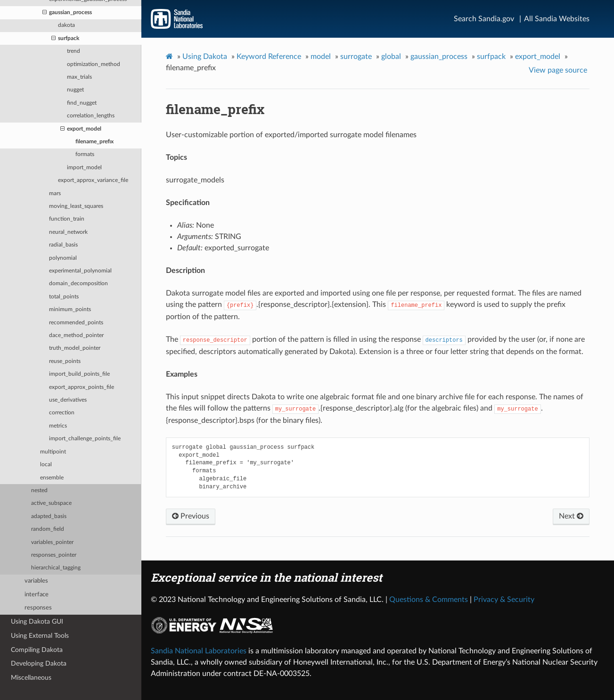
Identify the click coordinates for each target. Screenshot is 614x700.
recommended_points (76, 323)
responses (38, 608)
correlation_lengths (91, 116)
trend (74, 51)
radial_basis (63, 245)
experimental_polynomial (80, 271)
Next (571, 516)
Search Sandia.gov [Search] (484, 19)
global (391, 57)
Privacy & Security (504, 600)
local (46, 465)
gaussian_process (67, 13)
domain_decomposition (78, 284)
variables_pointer (52, 542)
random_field (48, 529)
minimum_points (70, 309)
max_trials (79, 77)
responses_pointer (54, 555)
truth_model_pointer (75, 348)
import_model (84, 168)
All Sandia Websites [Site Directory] (557, 19)
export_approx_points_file (82, 387)
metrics (58, 426)
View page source (558, 70)
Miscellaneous (31, 678)
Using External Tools (40, 636)
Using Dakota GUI (37, 622)
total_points (64, 297)
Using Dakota (205, 57)
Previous (191, 516)
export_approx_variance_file (93, 180)
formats (85, 154)
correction (62, 413)
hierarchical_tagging (56, 568)
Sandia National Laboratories (199, 651)
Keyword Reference (269, 57)
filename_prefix (94, 142)
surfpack (65, 39)
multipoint (53, 452)
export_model (81, 129)
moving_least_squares (76, 206)
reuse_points (65, 361)
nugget (75, 90)
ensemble (52, 478)
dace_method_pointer (76, 335)
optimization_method (94, 64)
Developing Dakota (39, 663)
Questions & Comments (429, 600)
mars (55, 194)
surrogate (356, 57)
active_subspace (51, 503)
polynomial (63, 258)
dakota (66, 25)
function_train (67, 219)
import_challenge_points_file (85, 439)
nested (39, 490)
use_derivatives (68, 400)
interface (37, 595)
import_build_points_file (79, 374)
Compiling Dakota (37, 650)
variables (36, 581)
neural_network (68, 232)
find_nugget (82, 103)
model (321, 57)
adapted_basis (49, 516)
